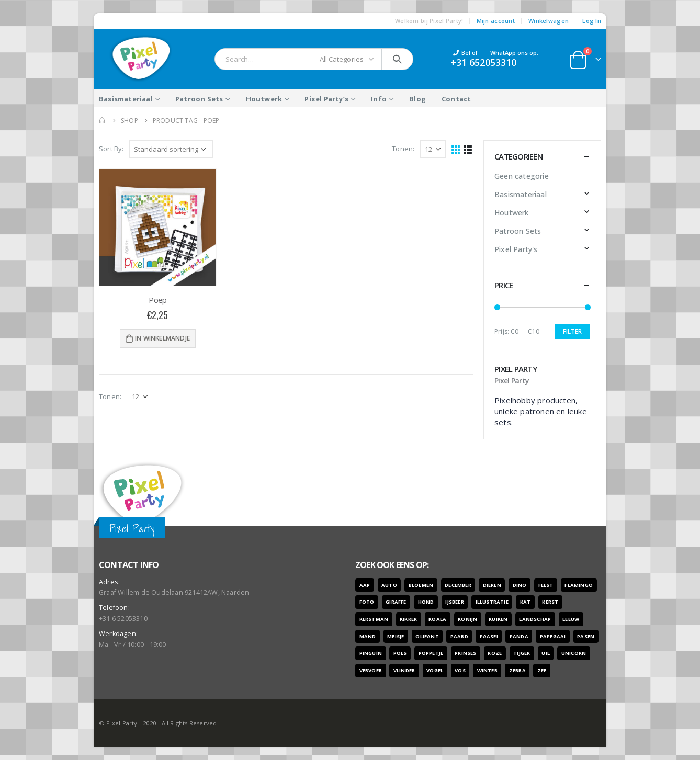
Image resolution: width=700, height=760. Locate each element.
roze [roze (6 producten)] (495, 653)
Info (379, 99)
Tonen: (403, 149)
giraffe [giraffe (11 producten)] (396, 602)
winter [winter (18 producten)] (487, 670)
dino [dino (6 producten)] (520, 585)
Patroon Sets (199, 99)
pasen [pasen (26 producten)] (586, 636)
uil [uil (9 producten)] (546, 653)
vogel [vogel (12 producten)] (435, 670)
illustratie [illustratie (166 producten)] (492, 602)
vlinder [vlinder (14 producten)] (404, 670)
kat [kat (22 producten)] (526, 602)
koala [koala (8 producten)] (437, 619)
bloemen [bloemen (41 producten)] (421, 585)
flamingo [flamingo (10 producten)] (579, 585)
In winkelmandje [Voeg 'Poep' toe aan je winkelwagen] (162, 338)
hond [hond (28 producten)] (426, 602)
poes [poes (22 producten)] (400, 653)
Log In (592, 21)
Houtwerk (264, 99)
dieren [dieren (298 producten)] (492, 585)
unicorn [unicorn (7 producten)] (574, 653)
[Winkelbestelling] (171, 149)
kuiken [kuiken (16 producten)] (498, 619)
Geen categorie (522, 176)
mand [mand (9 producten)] (368, 636)
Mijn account (496, 21)
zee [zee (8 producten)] (542, 670)
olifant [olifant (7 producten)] (427, 636)
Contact (456, 99)
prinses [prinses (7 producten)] (465, 653)
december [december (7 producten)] (458, 585)
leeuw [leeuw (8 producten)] (571, 619)
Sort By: (111, 149)
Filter (572, 331)
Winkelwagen (549, 21)
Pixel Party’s (326, 99)
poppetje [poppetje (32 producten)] (431, 653)
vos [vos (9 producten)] (460, 670)
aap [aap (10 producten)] (365, 585)
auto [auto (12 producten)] (389, 585)
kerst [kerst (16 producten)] (550, 602)
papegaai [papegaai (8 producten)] (553, 636)
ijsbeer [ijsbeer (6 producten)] (454, 602)
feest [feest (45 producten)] (546, 585)
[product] (158, 227)
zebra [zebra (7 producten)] (517, 670)
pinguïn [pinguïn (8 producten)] (371, 653)
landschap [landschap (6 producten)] (535, 619)
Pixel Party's (516, 249)
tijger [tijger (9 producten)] (522, 653)
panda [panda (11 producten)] (519, 636)
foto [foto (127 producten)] (367, 602)
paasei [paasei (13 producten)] (489, 636)
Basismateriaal (126, 99)
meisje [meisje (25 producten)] (396, 636)
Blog (417, 99)
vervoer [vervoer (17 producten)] (371, 670)
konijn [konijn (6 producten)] (467, 619)
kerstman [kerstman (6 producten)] (374, 619)
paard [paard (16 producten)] (459, 636)
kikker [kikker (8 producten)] (408, 619)
